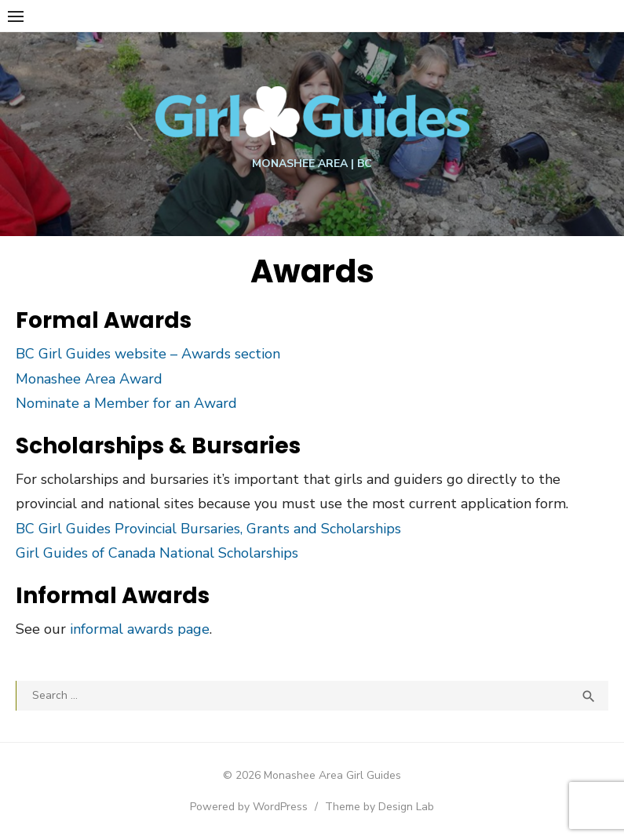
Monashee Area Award (89, 379)
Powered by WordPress (249, 807)
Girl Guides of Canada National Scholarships (157, 553)
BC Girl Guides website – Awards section (148, 354)
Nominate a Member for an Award (126, 403)
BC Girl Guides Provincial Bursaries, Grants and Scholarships (208, 529)
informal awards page (140, 629)
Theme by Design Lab (380, 807)
